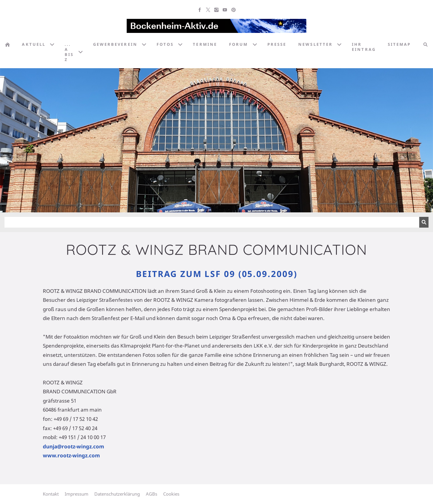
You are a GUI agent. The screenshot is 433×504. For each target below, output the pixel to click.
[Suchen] (212, 222)
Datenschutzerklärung (117, 494)
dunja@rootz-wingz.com (74, 446)
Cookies (171, 494)
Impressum (77, 494)
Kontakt (51, 494)
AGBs (152, 494)
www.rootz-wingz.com (71, 455)
